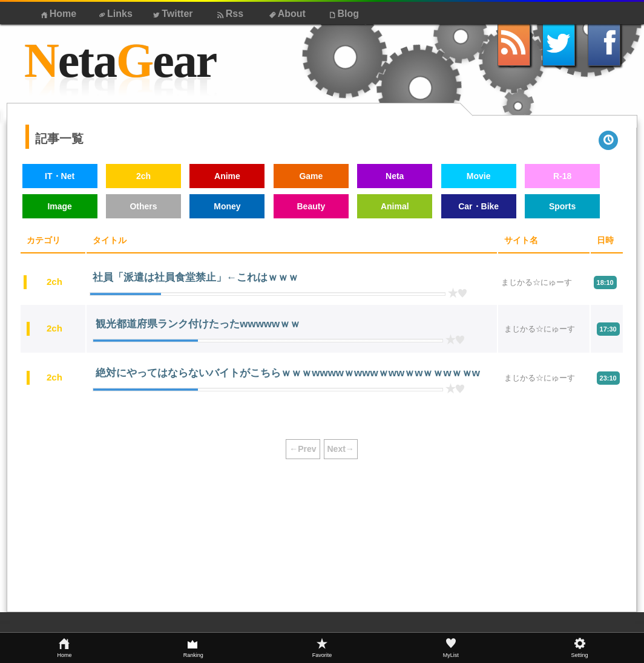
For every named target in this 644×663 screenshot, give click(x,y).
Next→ (341, 449)
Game (311, 176)
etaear (120, 61)
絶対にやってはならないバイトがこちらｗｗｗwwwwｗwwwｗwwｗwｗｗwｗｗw (288, 373)
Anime (227, 176)
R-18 (562, 176)
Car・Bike (478, 206)
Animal (395, 206)
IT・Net (60, 176)
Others (143, 206)
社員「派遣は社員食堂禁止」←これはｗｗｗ (195, 277)
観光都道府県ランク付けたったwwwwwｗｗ (198, 324)
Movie (479, 176)
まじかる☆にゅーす (537, 282)
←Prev (303, 449)
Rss (229, 14)
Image (59, 206)
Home (57, 14)
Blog (343, 14)
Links (115, 14)
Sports (562, 206)
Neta (395, 176)
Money (227, 206)
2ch (143, 176)
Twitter (172, 14)
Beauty (311, 206)
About (286, 14)
